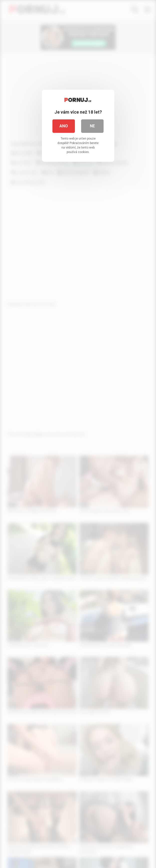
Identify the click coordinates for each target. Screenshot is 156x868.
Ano (64, 126)
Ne (92, 126)
